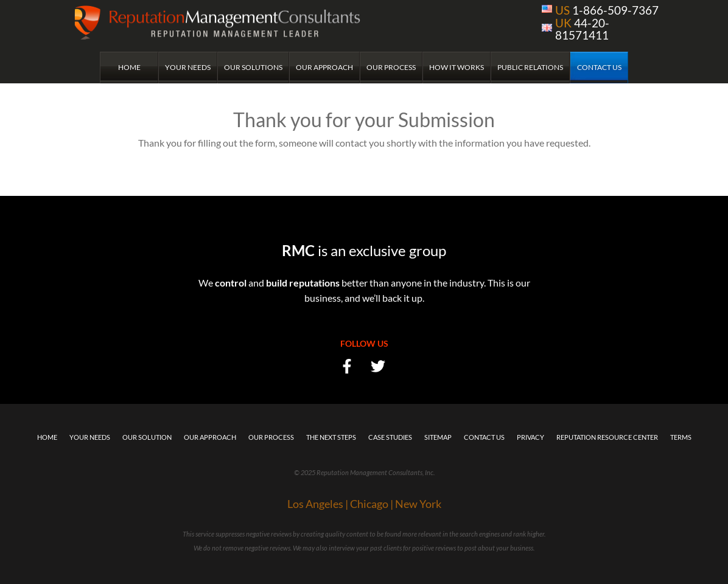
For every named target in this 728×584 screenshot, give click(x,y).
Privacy (530, 437)
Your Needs (188, 67)
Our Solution (147, 437)
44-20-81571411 (582, 29)
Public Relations (530, 67)
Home (129, 67)
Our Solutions (253, 67)
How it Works (457, 67)
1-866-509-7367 (607, 10)
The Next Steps (331, 437)
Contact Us (599, 67)
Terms (681, 437)
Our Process (391, 67)
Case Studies (390, 437)
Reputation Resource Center (607, 437)
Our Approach (324, 67)
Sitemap (438, 437)
